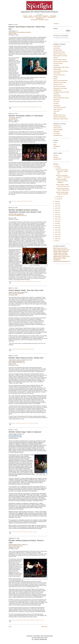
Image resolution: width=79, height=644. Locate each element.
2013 (56, 228)
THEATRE (25, 16)
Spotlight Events (57, 90)
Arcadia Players (57, 46)
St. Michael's (56, 94)
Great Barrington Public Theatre (61, 67)
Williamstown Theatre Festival (61, 119)
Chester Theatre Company (60, 60)
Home (10, 627)
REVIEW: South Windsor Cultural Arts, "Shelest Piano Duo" (27, 28)
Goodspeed (56, 65)
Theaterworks (57, 105)
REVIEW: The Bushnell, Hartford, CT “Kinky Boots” (26, 116)
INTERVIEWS (53, 16)
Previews (56, 155)
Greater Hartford (16, 107)
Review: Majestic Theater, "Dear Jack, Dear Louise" (26, 290)
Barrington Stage (57, 50)
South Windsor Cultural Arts (35, 107)
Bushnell (14, 201)
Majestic (24, 349)
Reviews (26, 107)
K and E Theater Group (59, 75)
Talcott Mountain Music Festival (61, 98)
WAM (55, 113)
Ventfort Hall (56, 111)
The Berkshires (57, 126)
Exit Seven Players (58, 63)
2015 (56, 223)
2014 (56, 226)
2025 (56, 202)
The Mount (56, 104)
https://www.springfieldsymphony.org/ (18, 215)
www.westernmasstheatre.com (62, 261)
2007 (56, 241)
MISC (40, 16)
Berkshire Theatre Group (59, 54)
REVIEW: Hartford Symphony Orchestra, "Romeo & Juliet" (26, 542)
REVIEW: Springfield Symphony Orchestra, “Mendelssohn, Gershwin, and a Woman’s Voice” (25, 211)
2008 (56, 239)
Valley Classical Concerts (32, 423)
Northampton (18, 423)
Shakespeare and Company (60, 88)
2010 (56, 234)
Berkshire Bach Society (59, 52)
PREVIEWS (45, 16)
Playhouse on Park (58, 84)
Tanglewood (56, 100)
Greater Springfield (17, 349)
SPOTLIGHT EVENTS (42, 17)
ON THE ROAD (52, 17)
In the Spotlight (56, 38)
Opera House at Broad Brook (60, 81)
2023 (56, 206)
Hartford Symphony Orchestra (28, 620)
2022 (56, 208)
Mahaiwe (56, 77)
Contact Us (56, 24)
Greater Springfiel (17, 282)
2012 (56, 230)
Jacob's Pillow (57, 73)
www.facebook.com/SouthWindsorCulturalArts (20, 32)
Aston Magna (57, 48)
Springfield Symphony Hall (35, 282)
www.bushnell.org (13, 119)
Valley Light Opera (58, 109)
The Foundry (56, 102)
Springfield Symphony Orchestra (61, 92)
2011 (56, 232)
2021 (56, 210)
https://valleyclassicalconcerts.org (17, 363)
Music (22, 107)
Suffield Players (57, 96)
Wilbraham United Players (60, 117)
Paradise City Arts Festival (60, 82)
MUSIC (31, 16)
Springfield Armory (58, 135)
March (58, 168)
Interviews (56, 157)
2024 (56, 204)
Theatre (33, 349)
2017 (56, 219)
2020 (56, 212)
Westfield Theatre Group (59, 115)
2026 (56, 166)
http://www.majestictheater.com (16, 294)
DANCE (36, 16)
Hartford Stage (25, 532)
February (59, 197)
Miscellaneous (57, 146)
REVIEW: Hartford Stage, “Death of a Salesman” (25, 432)
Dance (55, 148)
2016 (56, 221)
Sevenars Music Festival (59, 86)
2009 (56, 237)
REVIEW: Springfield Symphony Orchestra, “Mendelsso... (62, 181)
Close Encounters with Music (60, 62)
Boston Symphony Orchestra (60, 56)
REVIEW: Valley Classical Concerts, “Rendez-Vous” (26, 358)
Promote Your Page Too (64, 38)
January (58, 199)
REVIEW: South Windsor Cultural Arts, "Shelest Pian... (62, 172)
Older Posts (44, 627)
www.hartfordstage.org (15, 435)
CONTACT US (40, 19)
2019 (56, 215)
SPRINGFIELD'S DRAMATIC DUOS (39, 21)
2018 (56, 217)
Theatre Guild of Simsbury (60, 107)
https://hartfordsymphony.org (16, 546)
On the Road (56, 134)
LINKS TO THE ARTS (29, 17)
